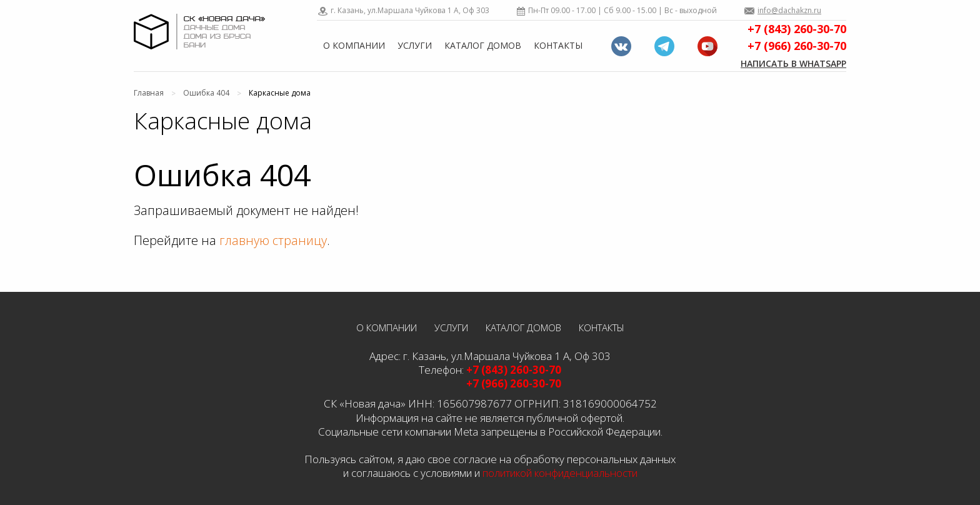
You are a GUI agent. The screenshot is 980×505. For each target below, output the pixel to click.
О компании (354, 45)
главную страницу (273, 240)
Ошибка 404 (206, 93)
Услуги (415, 45)
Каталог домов (483, 45)
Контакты (558, 45)
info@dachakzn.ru (789, 10)
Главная (149, 93)
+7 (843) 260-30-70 (797, 29)
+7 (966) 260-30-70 (797, 46)
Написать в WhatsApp (793, 63)
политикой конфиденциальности (560, 473)
